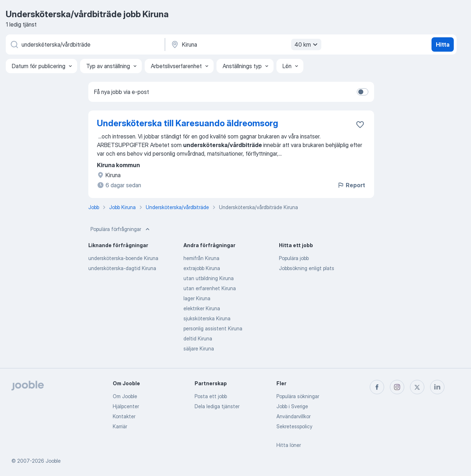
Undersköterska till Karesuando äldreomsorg (188, 123)
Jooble (53, 461)
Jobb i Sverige (292, 406)
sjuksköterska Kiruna (207, 318)
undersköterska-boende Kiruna (123, 258)
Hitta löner (289, 445)
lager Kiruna (197, 298)
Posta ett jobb (211, 396)
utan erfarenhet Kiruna (210, 288)
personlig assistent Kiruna (213, 328)
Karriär (120, 426)
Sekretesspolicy (294, 426)
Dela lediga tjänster (217, 406)
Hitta (443, 44)
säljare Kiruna (199, 348)
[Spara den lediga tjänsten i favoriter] (360, 124)
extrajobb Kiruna (202, 268)
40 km (307, 44)
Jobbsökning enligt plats (307, 268)
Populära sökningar (298, 396)
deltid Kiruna (198, 338)
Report (351, 185)
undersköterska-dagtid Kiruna (122, 268)
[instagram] (397, 387)
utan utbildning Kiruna (209, 278)
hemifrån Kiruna (201, 258)
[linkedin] (437, 387)
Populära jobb (294, 258)
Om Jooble (125, 396)
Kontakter (124, 416)
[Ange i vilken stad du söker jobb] (245, 44)
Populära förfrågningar (121, 229)
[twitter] (417, 387)
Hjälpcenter (126, 406)
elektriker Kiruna (202, 308)
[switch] (363, 92)
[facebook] (377, 387)
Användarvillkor (293, 416)
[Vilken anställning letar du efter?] (85, 44)
